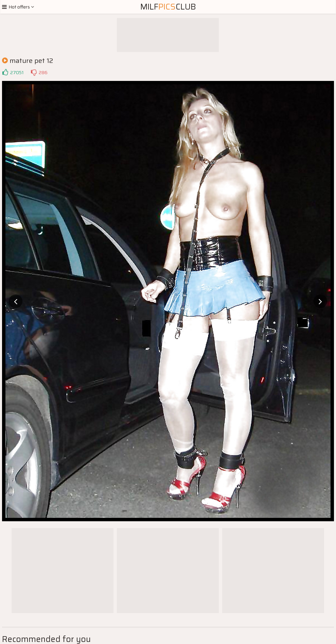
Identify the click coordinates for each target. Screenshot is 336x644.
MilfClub (168, 7)
